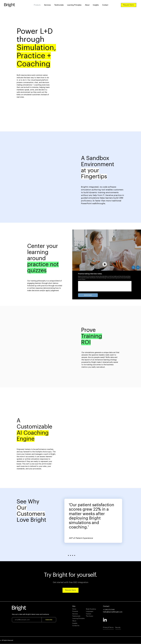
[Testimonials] (81, 616)
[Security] (124, 628)
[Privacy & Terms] (111, 628)
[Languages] (94, 611)
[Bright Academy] (94, 609)
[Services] (81, 614)
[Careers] (94, 614)
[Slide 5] (75, 555)
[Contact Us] (81, 626)
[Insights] (81, 623)
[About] (81, 621)
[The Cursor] (94, 616)
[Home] (81, 609)
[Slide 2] (68, 555)
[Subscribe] (49, 620)
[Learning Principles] (81, 619)
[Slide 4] (73, 555)
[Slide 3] (70, 555)
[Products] (81, 611)
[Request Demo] (129, 5)
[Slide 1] (66, 555)
